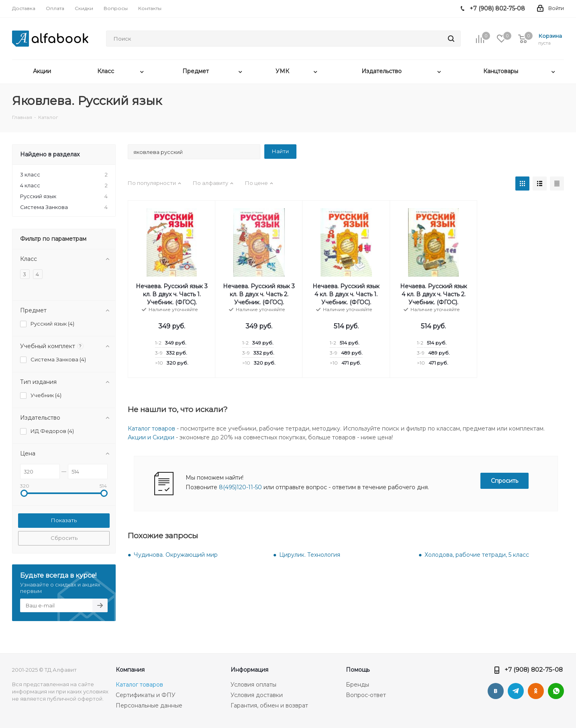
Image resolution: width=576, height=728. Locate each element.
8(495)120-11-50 (240, 487)
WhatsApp (556, 691)
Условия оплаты (253, 685)
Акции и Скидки (151, 437)
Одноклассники (536, 691)
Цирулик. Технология (310, 555)
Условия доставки (257, 695)
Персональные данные (149, 705)
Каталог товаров (151, 429)
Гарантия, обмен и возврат (269, 705)
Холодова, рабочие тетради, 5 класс (477, 555)
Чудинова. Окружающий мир (176, 555)
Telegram (516, 691)
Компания (130, 670)
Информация (249, 670)
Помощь (358, 670)
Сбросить (64, 538)
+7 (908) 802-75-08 (534, 670)
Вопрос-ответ (366, 695)
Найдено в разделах (50, 154)
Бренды (357, 685)
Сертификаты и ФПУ (146, 695)
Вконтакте (496, 691)
